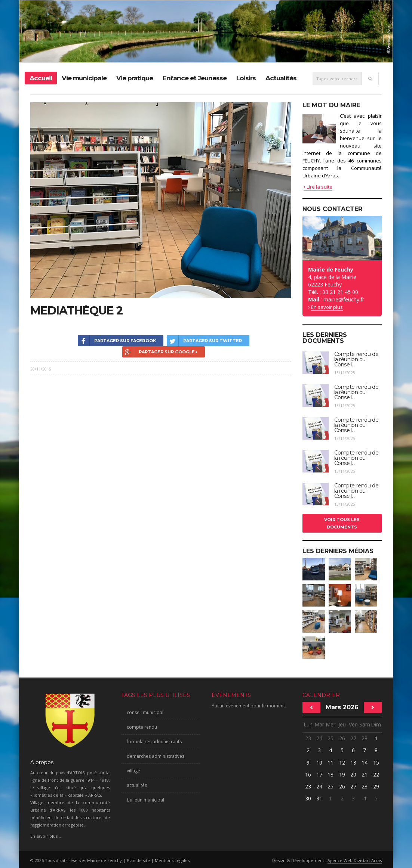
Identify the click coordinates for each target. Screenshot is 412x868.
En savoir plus (327, 307)
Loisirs (246, 78)
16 (308, 774)
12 (342, 762)
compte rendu (142, 727)
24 (319, 738)
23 (308, 738)
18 (330, 774)
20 (353, 774)
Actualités (281, 78)
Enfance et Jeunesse (195, 78)
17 (319, 774)
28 (365, 738)
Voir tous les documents (342, 523)
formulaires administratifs (154, 742)
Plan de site (138, 860)
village (133, 771)
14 (365, 762)
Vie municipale (84, 78)
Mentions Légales (172, 860)
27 (353, 738)
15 (376, 762)
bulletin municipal (145, 800)
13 (353, 762)
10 (319, 762)
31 (319, 798)
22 (376, 774)
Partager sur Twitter (204, 341)
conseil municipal (145, 712)
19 (342, 774)
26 (342, 738)
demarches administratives (156, 756)
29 (376, 786)
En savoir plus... (46, 836)
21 (365, 774)
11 (330, 762)
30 (308, 798)
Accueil (41, 78)
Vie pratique (135, 78)
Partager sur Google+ (160, 352)
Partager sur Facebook (117, 341)
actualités (137, 785)
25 (330, 738)
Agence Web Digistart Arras (355, 860)
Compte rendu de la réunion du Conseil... (356, 359)
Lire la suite (318, 187)
